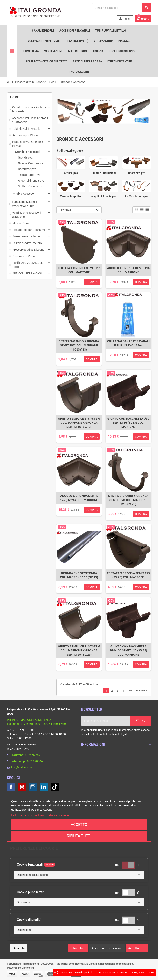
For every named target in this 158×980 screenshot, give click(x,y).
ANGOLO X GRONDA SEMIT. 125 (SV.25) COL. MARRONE (79, 498)
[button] (79, 875)
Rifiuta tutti (79, 836)
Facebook (11, 787)
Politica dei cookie (24, 815)
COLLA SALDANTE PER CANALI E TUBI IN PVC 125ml (128, 343)
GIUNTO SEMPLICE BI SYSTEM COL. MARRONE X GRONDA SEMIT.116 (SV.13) (79, 423)
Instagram (33, 787)
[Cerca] (121, 8)
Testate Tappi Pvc (71, 196)
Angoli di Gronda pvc (104, 196)
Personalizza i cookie (54, 815)
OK (141, 721)
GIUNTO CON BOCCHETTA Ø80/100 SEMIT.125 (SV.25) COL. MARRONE (128, 650)
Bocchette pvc (137, 173)
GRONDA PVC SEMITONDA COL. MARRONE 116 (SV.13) (79, 575)
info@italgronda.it (23, 767)
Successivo (138, 690)
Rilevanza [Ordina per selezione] (65, 210)
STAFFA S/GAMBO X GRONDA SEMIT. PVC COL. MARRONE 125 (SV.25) (128, 500)
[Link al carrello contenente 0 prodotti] (143, 19)
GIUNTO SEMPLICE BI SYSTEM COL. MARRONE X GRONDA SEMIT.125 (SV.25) (79, 650)
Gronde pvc (71, 173)
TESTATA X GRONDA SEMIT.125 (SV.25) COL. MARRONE (128, 575)
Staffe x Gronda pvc (137, 196)
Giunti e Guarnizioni (104, 173)
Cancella (19, 948)
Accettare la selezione (107, 948)
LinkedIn (44, 787)
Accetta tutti (137, 948)
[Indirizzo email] (106, 721)
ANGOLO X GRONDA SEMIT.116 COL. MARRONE (128, 270)
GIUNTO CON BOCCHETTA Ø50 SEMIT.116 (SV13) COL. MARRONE (128, 423)
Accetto (79, 824)
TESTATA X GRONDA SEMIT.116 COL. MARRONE (79, 270)
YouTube (22, 787)
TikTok (55, 787)
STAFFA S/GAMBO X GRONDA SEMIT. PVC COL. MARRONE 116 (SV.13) (79, 345)
